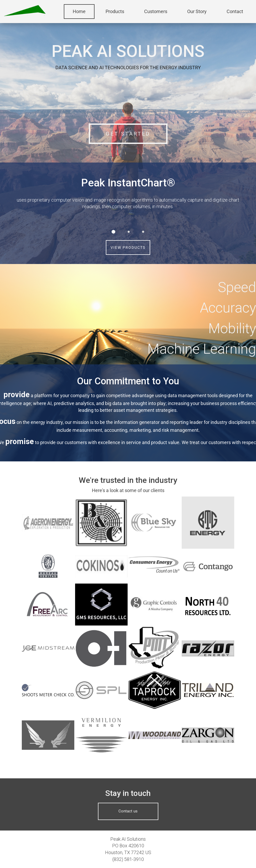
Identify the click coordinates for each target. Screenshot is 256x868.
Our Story (197, 11)
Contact (235, 11)
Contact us (128, 811)
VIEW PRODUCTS (128, 247)
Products (115, 11)
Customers (156, 11)
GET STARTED (128, 134)
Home (79, 11)
